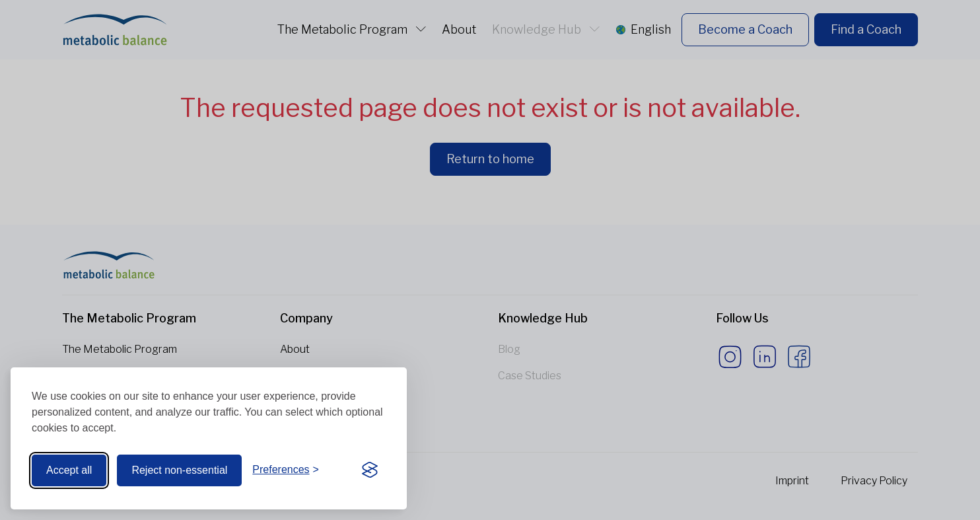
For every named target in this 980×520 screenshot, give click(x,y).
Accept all (69, 470)
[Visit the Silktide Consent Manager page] (370, 470)
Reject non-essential (179, 470)
